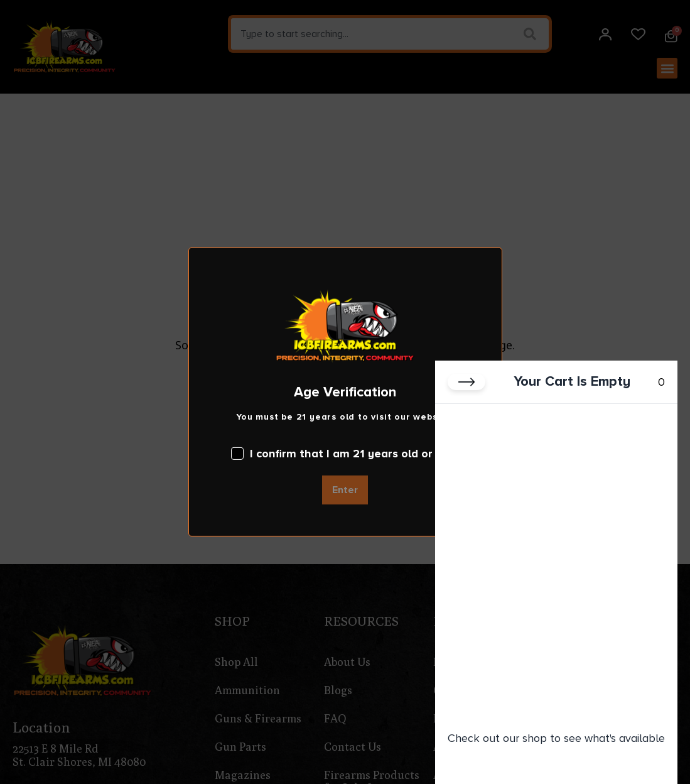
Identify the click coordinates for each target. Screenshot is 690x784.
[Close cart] (466, 382)
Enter (345, 490)
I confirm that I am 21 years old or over (345, 454)
